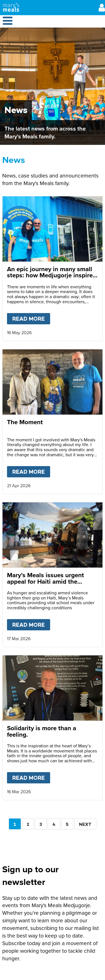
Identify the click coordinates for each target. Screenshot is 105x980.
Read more (31, 318)
